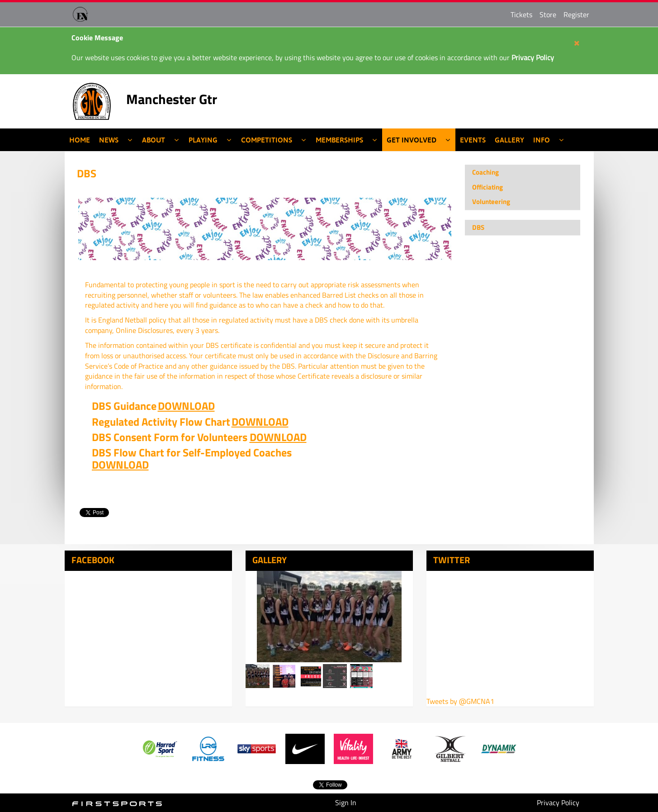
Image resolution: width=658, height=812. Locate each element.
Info (542, 140)
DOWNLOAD (186, 406)
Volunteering (491, 202)
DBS (87, 173)
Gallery (509, 140)
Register (576, 14)
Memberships (339, 140)
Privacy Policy (558, 803)
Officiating (488, 187)
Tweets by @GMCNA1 (460, 701)
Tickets (521, 14)
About (154, 140)
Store (548, 14)
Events (473, 140)
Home (80, 140)
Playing (203, 140)
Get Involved (412, 140)
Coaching (485, 172)
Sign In (346, 803)
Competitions (267, 140)
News (109, 140)
